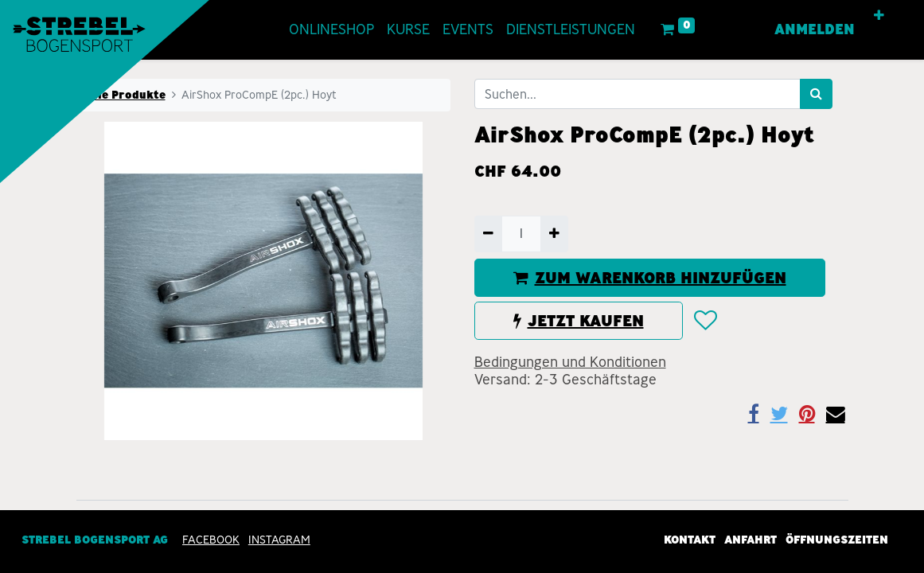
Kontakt (690, 540)
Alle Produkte (126, 95)
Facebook (211, 540)
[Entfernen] (488, 234)
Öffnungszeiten (837, 540)
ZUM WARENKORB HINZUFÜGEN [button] (650, 278)
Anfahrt (751, 540)
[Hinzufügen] (554, 234)
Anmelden (815, 29)
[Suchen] (816, 94)
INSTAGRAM (279, 540)
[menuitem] (331, 30)
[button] (879, 16)
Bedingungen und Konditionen (570, 362)
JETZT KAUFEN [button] (579, 321)
